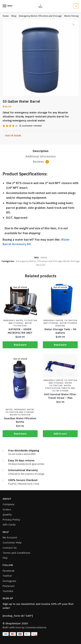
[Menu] (5, 6)
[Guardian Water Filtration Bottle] (20, 380)
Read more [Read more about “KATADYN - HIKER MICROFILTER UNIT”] (20, 345)
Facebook (8, 571)
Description (41, 151)
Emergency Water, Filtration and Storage (40, 16)
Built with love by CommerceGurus (25, 627)
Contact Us (10, 548)
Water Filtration (23, 324)
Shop (14, 16)
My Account (10, 537)
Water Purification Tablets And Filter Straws (60, 388)
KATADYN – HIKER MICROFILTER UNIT (20, 331)
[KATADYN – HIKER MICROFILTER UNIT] (20, 300)
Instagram (9, 581)
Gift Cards (9, 525)
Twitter (7, 576)
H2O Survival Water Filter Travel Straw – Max (60, 396)
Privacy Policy (11, 520)
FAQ (5, 558)
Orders (7, 509)
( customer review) (30, 126)
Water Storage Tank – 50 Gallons (60, 331)
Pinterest (9, 586)
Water (9, 410)
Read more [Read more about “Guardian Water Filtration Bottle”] (20, 434)
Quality (7, 514)
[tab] (40, 151)
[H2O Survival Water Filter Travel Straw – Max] (60, 366)
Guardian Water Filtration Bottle (20, 420)
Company (8, 504)
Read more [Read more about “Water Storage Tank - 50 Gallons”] (60, 345)
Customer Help (12, 542)
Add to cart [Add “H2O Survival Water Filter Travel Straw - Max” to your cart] (60, 434)
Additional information (40, 156)
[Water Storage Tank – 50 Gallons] (60, 300)
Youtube (8, 591)
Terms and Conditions (16, 553)
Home (6, 16)
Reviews (41, 162)
